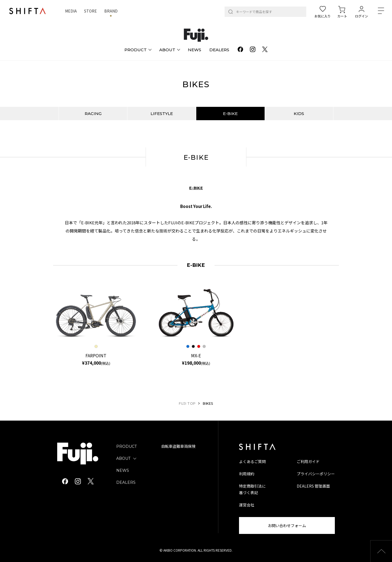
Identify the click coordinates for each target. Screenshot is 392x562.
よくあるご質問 (252, 461)
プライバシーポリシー (316, 474)
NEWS (123, 470)
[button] (381, 551)
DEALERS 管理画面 (313, 486)
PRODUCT (126, 446)
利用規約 (247, 474)
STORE (91, 11)
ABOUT (123, 458)
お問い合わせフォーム (287, 525)
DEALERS (126, 482)
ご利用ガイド (308, 461)
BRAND (111, 11)
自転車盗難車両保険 (178, 446)
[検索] (231, 12)
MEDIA (71, 11)
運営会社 (247, 505)
